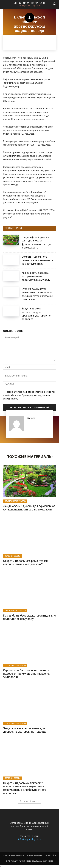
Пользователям (34, 855)
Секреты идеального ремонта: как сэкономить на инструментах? (37, 260)
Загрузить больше (29, 801)
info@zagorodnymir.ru (30, 839)
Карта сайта (50, 855)
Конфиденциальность (14, 855)
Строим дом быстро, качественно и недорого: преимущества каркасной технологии (27, 674)
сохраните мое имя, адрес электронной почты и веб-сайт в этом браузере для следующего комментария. (29, 395)
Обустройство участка (15, 501)
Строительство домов (15, 665)
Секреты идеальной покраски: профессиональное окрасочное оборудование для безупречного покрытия (25, 788)
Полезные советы (13, 556)
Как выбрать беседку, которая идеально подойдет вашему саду (36, 276)
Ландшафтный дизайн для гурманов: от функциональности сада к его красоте (29, 508)
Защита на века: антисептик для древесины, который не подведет (25, 730)
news (31, 418)
